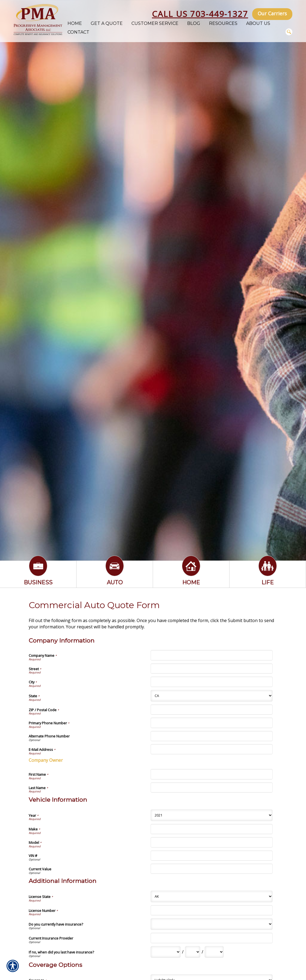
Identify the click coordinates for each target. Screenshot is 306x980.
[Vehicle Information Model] (211, 842)
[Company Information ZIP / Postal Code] (211, 710)
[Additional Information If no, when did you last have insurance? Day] (193, 952)
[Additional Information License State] (211, 896)
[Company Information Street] (211, 669)
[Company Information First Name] (211, 774)
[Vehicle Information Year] (211, 815)
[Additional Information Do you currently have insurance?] (211, 924)
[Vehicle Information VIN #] (211, 856)
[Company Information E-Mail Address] (211, 749)
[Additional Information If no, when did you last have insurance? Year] (214, 952)
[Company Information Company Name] (211, 655)
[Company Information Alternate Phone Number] (211, 736)
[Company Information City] (211, 682)
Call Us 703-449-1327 (200, 14)
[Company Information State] (211, 696)
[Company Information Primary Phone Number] (211, 723)
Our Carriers (272, 13)
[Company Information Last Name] (211, 787)
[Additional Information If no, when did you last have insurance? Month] (166, 952)
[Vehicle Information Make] (211, 829)
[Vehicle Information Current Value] (211, 869)
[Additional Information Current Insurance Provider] (211, 938)
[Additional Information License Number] (211, 910)
